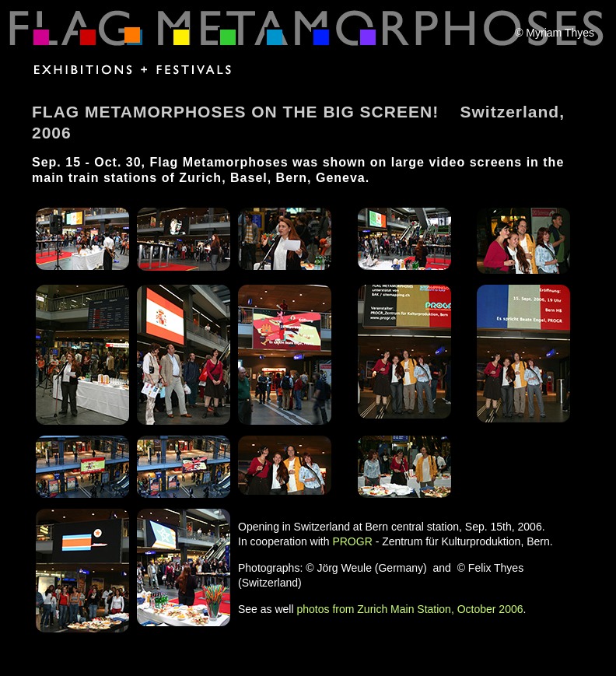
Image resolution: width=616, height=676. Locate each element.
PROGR (352, 541)
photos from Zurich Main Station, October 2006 (409, 609)
